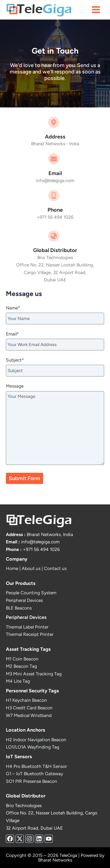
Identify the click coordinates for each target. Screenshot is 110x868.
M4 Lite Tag (18, 681)
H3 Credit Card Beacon (29, 708)
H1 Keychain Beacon (26, 700)
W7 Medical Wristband (29, 715)
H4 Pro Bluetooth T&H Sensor (36, 766)
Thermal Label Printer (27, 627)
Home (12, 568)
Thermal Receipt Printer (30, 634)
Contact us (55, 568)
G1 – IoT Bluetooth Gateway (34, 774)
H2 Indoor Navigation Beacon (36, 740)
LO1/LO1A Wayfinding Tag (33, 747)
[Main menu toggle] (96, 10)
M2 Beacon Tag (21, 666)
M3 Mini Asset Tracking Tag (34, 674)
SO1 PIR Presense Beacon (32, 781)
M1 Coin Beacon (22, 659)
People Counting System (31, 593)
